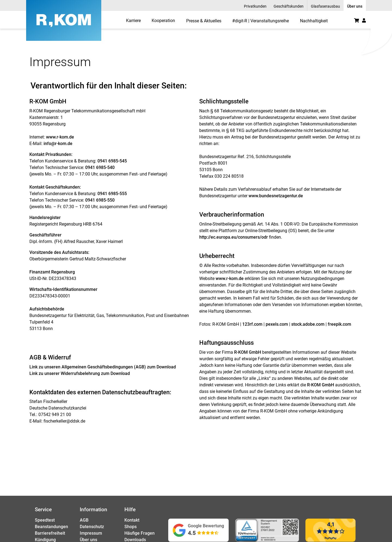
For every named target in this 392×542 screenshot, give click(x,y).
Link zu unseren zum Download (103, 367)
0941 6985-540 (100, 167)
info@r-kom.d (57, 144)
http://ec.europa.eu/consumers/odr (234, 237)
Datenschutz (92, 527)
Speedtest (45, 520)
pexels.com (277, 324)
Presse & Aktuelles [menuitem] (204, 21)
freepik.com (339, 324)
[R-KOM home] (64, 20)
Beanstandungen (51, 527)
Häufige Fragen (140, 533)
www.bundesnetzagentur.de (276, 196)
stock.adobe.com (308, 324)
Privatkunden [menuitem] (255, 6)
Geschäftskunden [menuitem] (289, 6)
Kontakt (132, 520)
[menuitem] (133, 20)
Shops (131, 527)
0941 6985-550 (100, 200)
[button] (364, 20)
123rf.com (252, 324)
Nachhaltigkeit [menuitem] (314, 21)
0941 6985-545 (112, 161)
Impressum (91, 533)
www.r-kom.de (60, 137)
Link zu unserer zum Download (80, 373)
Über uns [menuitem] (355, 6)
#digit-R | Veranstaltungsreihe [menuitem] (261, 21)
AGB (84, 520)
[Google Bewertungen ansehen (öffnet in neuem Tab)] (198, 530)
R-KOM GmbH (248, 352)
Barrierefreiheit (50, 533)
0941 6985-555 (113, 194)
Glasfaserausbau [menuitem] (325, 6)
